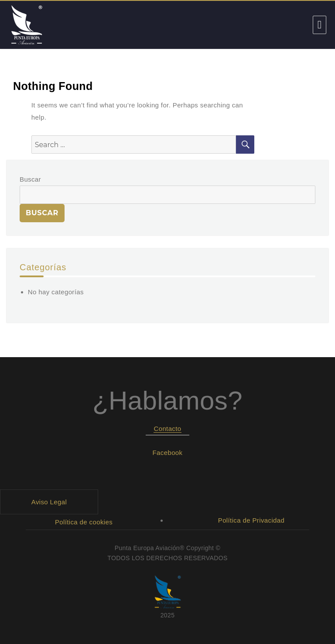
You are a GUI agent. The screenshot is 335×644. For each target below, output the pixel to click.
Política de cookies (84, 522)
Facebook (168, 453)
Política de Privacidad (251, 520)
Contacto (167, 429)
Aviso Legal (49, 502)
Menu (320, 25)
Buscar (30, 179)
